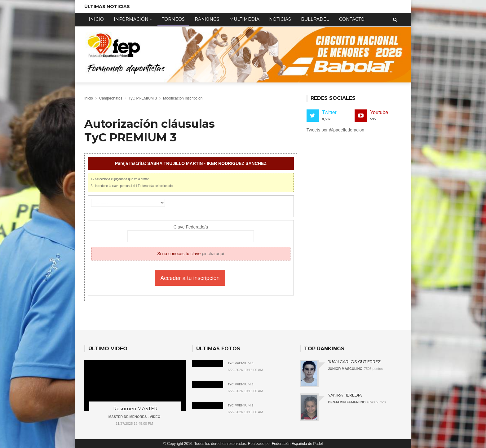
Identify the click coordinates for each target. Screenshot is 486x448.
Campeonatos (111, 98)
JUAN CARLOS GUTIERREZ (354, 362)
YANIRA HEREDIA (345, 395)
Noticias (280, 19)
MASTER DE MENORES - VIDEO (134, 417)
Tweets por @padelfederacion (335, 130)
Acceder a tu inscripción (190, 278)
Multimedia (244, 19)
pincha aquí (213, 254)
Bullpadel (315, 19)
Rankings (207, 19)
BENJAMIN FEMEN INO (347, 402)
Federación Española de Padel (297, 444)
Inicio (96, 19)
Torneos (173, 19)
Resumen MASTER (135, 408)
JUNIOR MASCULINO (345, 369)
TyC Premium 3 (241, 363)
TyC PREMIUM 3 (143, 98)
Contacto (352, 19)
